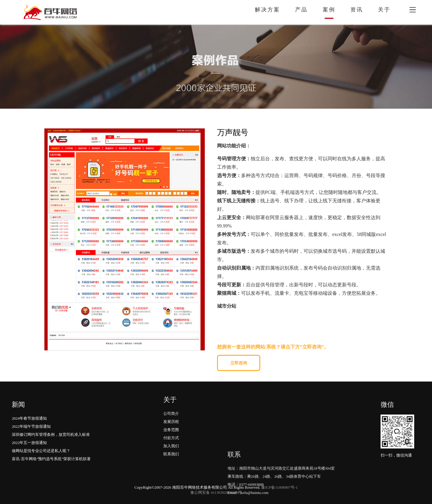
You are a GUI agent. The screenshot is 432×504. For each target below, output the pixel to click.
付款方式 (171, 419)
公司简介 (171, 395)
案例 (329, 10)
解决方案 (267, 10)
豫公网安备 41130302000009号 (216, 492)
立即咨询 (239, 363)
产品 (301, 10)
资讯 (357, 10)
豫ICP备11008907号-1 (279, 487)
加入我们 (171, 427)
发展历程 (171, 403)
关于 (384, 10)
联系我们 (171, 435)
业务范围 (171, 411)
